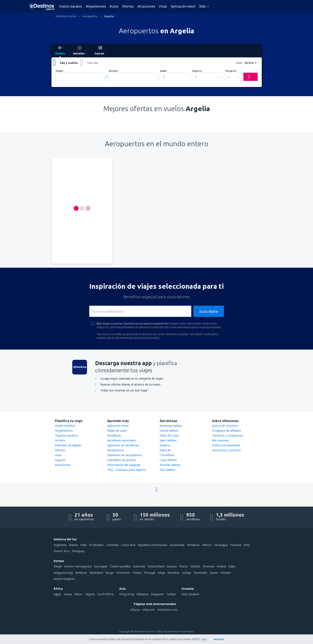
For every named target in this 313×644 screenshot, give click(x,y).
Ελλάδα (195, 566)
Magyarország (63, 573)
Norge (110, 573)
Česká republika (120, 566)
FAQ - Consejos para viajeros (127, 470)
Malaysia (142, 594)
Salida (163, 71)
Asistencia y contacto (226, 450)
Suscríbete (209, 311)
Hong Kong (127, 594)
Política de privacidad (226, 445)
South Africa (105, 594)
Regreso (197, 71)
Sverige (187, 573)
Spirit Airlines (168, 440)
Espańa (172, 566)
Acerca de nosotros (225, 426)
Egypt (57, 594)
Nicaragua (221, 545)
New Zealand (190, 594)
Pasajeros (231, 71)
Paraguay (78, 551)
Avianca (165, 445)
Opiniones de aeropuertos (125, 455)
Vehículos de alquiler (68, 445)
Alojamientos (96, 6)
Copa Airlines (168, 460)
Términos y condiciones (228, 435)
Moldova (81, 573)
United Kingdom (64, 579)
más (204, 639)
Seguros (60, 460)
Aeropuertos (116, 450)
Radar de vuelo (117, 431)
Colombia (112, 545)
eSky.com (149, 610)
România (173, 573)
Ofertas (128, 6)
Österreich (123, 573)
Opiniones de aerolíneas (123, 445)
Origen (60, 71)
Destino (113, 71)
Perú (247, 545)
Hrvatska (208, 566)
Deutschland (156, 566)
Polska (137, 573)
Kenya (68, 594)
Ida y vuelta (69, 63)
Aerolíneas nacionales (122, 440)
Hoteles (60, 440)
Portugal (149, 573)
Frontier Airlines (170, 465)
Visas (163, 6)
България (101, 566)
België (58, 566)
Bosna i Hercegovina (78, 566)
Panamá (236, 545)
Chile (83, 545)
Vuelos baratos (71, 6)
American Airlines (171, 426)
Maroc (79, 594)
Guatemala (177, 545)
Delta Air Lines (169, 435)
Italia (232, 566)
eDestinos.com (167, 610)
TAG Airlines (168, 470)
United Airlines (169, 431)
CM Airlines (167, 455)
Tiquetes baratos (66, 435)
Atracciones (146, 6)
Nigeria (90, 594)
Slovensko (200, 573)
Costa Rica (128, 545)
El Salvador (96, 545)
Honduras (193, 545)
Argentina (60, 545)
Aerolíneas (114, 435)
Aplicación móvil (183, 6)
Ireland (221, 566)
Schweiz (226, 573)
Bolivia (73, 545)
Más (203, 6)
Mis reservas (220, 440)
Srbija (161, 573)
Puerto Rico (62, 551)
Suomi (214, 573)
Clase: (239, 63)
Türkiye (171, 594)
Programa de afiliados (227, 431)
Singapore (157, 594)
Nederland (96, 573)
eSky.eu (135, 610)
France (184, 566)
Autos (114, 6)
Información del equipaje (124, 465)
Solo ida (92, 63)
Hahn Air (165, 450)
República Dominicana (153, 545)
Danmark (139, 566)
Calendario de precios (121, 460)
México (207, 545)
